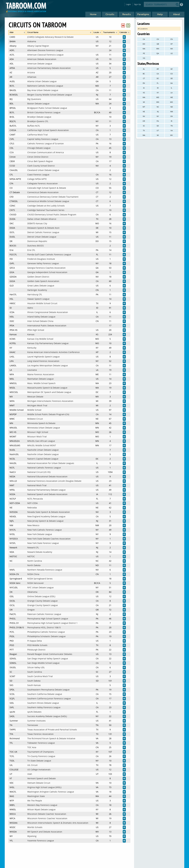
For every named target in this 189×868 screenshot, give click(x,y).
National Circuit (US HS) (39, 472)
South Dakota (34, 681)
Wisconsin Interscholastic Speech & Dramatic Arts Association (58, 823)
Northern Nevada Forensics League (45, 570)
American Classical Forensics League (45, 55)
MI (144, 102)
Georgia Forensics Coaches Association (46, 268)
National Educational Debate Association (47, 476)
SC (144, 126)
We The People (35, 801)
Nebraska (32, 508)
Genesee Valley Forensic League (43, 263)
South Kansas (34, 685)
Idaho (30, 308)
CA (144, 39)
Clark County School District (41, 166)
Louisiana (32, 370)
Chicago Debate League (39, 148)
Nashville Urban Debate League (43, 450)
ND (172, 107)
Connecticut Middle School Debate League (48, 201)
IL (172, 88)
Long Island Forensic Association (43, 361)
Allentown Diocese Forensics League (45, 50)
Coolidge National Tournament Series (46, 210)
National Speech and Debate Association (47, 494)
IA (144, 88)
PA (158, 121)
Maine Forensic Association (41, 374)
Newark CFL (33, 548)
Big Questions (34, 99)
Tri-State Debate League (39, 761)
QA (158, 53)
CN (172, 39)
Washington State (36, 796)
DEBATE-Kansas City (37, 223)
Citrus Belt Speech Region (40, 161)
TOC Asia (32, 747)
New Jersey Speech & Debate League (45, 521)
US (172, 53)
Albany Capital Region (38, 46)
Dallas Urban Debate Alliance (42, 219)
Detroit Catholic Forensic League (43, 232)
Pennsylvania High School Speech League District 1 (52, 623)
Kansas (31, 334)
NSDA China (33, 574)
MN (158, 49)
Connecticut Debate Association (43, 192)
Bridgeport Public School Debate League (47, 108)
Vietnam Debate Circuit (39, 783)
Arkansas (32, 77)
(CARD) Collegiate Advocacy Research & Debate (50, 37)
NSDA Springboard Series (40, 579)
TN (172, 126)
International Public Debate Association (47, 326)
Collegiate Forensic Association (43, 183)
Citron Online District (38, 157)
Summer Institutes (36, 721)
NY (158, 116)
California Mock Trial (38, 135)
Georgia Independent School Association (47, 272)
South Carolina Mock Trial (40, 676)
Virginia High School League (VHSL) (44, 787)
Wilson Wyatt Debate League (41, 809)
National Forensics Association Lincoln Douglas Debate (54, 481)
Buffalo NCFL (34, 126)
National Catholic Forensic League (44, 468)
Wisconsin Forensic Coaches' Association (47, 818)
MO (172, 102)
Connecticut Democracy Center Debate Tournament (53, 197)
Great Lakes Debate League (41, 286)
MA (144, 49)
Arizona (31, 72)
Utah (30, 774)
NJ (158, 112)
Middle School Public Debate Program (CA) (48, 414)
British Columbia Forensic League (44, 112)
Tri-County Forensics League (41, 756)
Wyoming (32, 836)
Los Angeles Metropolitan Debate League (48, 365)
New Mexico (33, 525)
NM (172, 112)
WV (172, 135)
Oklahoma (32, 592)
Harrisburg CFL (35, 294)
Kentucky (32, 348)
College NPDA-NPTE (37, 179)
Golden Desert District (38, 277)
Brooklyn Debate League (39, 117)
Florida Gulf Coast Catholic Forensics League (49, 254)
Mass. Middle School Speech (41, 383)
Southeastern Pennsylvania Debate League (48, 690)
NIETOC (31, 556)
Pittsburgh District (36, 650)
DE (172, 78)
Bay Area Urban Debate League (43, 90)
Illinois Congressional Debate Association (48, 312)
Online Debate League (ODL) (41, 596)
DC (158, 78)
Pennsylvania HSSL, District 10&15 (44, 627)
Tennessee (33, 725)
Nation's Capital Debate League (43, 459)
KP (172, 44)
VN (144, 58)
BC (144, 74)
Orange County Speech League (43, 605)
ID (158, 88)
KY (158, 93)
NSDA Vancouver (36, 583)
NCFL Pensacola (35, 499)
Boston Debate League (38, 104)
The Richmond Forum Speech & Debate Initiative (51, 738)
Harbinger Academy (37, 290)
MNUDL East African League (41, 441)
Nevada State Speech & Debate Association (49, 512)
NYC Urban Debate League (40, 587)
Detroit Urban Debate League (42, 237)
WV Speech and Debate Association (45, 832)
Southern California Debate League (45, 694)
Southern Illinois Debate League (43, 703)
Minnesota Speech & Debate (41, 423)
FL (158, 83)
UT (158, 130)
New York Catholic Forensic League (45, 530)
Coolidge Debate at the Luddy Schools (46, 206)
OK (172, 116)
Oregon (31, 610)
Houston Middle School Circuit (42, 303)
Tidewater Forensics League (41, 743)
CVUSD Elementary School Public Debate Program (52, 215)
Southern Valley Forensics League (44, 707)
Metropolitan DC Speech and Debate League (49, 392)
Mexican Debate (35, 397)
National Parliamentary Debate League (46, 490)
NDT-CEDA (32, 503)
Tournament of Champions (41, 752)
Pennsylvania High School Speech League (48, 619)
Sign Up (137, 4)
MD (158, 97)
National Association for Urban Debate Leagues (51, 463)
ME (172, 97)
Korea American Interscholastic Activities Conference (53, 352)
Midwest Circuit (35, 419)
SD (158, 126)
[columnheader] (17, 32)
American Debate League (40, 64)
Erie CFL (31, 250)
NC (158, 107)
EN (144, 83)
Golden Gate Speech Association (43, 281)
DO (144, 44)
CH (158, 39)
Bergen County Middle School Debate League (50, 95)
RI (172, 121)
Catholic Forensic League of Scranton (46, 143)
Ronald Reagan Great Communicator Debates (50, 654)
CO (172, 74)
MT (144, 107)
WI (158, 135)
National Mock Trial (37, 485)
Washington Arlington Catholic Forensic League (51, 792)
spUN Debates (34, 712)
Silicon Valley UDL (36, 667)
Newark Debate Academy (40, 552)
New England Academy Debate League (46, 516)
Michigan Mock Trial (37, 405)
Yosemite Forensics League (41, 841)
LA (172, 93)
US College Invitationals (39, 770)
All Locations (143, 29)
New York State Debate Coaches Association (49, 539)
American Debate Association (42, 59)
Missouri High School (38, 432)
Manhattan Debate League (40, 379)
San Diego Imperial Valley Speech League (48, 659)
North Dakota (34, 565)
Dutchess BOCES (36, 246)
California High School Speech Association (48, 130)
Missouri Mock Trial (37, 437)
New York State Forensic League (43, 543)
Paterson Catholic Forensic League (44, 614)
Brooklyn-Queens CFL (38, 121)
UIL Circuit (32, 765)
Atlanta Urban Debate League (42, 81)
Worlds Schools (35, 827)
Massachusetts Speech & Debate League (47, 388)
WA (144, 135)
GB (158, 44)
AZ (172, 69)
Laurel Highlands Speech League (43, 357)
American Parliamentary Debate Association (49, 68)
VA (172, 130)
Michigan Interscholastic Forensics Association (50, 401)
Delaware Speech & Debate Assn (43, 228)
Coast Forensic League (38, 175)
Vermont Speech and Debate (41, 778)
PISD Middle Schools (37, 645)
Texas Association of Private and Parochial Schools (52, 730)
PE (144, 53)
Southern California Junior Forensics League (49, 698)
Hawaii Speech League (38, 299)
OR (144, 121)
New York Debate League (40, 534)
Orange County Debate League (42, 601)
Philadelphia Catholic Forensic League (46, 632)
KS (144, 93)
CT (144, 78)
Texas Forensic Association (40, 734)
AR (158, 69)
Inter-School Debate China (40, 321)
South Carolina (35, 672)
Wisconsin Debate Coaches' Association (47, 814)
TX (144, 130)
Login (128, 4)
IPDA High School (36, 330)
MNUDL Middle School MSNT (42, 445)
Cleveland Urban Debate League (43, 170)
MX (172, 49)
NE (144, 112)
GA (172, 83)
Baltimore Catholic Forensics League (45, 86)
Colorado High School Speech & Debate (47, 188)
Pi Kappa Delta (35, 641)
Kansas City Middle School (40, 339)
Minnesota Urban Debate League (44, 428)
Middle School (34, 410)
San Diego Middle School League (43, 663)
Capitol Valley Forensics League (43, 139)
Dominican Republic (37, 241)
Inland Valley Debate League (41, 317)
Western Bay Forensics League (42, 805)
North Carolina (35, 561)
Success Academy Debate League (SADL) (47, 716)
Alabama (32, 41)
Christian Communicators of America (46, 152)
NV (144, 116)
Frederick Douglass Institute (41, 259)
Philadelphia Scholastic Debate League (46, 636)
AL (144, 69)
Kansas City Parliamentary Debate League (48, 343)
